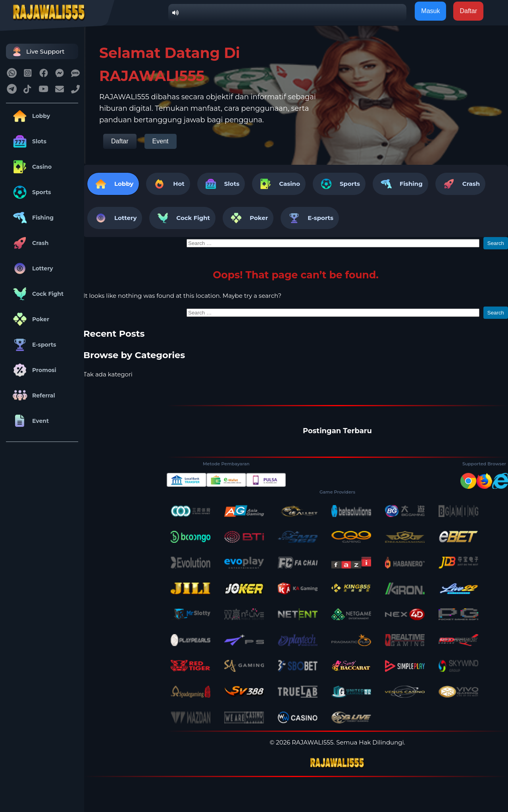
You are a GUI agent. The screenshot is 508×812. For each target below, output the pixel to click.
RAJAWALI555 (313, 742)
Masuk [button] (430, 11)
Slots (28, 141)
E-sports (33, 345)
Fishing (32, 218)
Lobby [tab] (113, 184)
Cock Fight (37, 294)
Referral (33, 395)
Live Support (37, 51)
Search (496, 243)
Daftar (120, 141)
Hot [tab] (168, 184)
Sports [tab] (339, 184)
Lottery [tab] (115, 218)
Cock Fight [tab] (182, 218)
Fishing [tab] (400, 184)
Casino (31, 167)
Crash (29, 243)
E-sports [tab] (310, 218)
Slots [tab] (221, 184)
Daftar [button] (468, 11)
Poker (30, 319)
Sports (31, 192)
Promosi (33, 370)
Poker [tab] (248, 218)
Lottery (32, 268)
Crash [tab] (460, 184)
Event (29, 421)
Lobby (30, 116)
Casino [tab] (279, 184)
